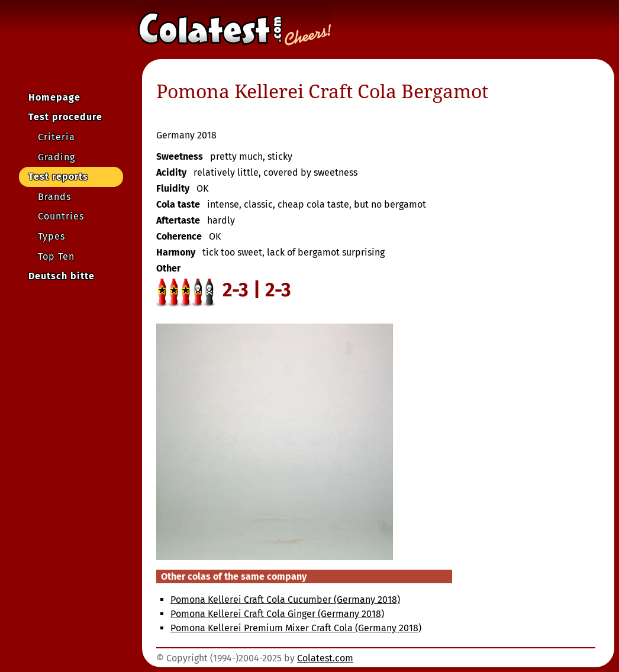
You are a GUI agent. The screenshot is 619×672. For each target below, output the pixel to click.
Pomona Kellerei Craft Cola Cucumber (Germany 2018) (285, 600)
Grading (57, 157)
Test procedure (65, 117)
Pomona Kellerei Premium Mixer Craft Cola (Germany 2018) (296, 628)
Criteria (57, 137)
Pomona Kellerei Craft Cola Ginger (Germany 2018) (277, 614)
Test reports (58, 177)
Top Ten (56, 256)
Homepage (54, 97)
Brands (54, 197)
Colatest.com (325, 658)
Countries (61, 216)
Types (51, 236)
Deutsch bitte (62, 276)
